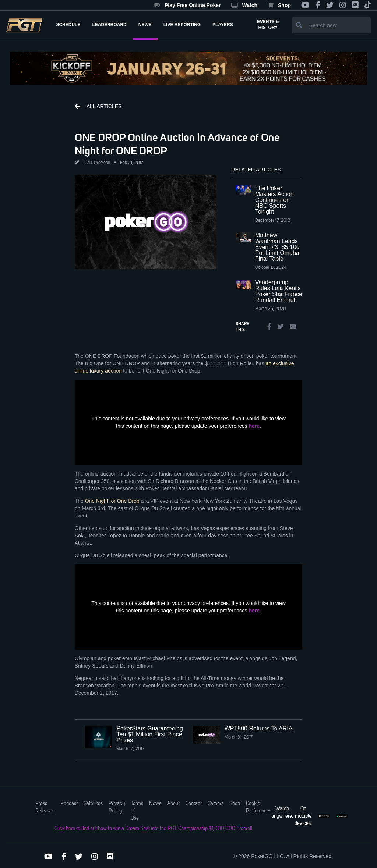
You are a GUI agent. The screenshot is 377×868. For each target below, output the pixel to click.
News (155, 804)
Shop (279, 5)
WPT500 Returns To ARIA (259, 728)
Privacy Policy (117, 807)
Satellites (93, 804)
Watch (244, 5)
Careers (216, 804)
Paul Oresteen (97, 163)
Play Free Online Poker (187, 5)
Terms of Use (137, 811)
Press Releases (45, 807)
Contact (194, 804)
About (173, 804)
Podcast (69, 804)
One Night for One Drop (112, 501)
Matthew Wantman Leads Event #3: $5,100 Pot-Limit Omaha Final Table (277, 247)
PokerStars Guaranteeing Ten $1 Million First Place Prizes (150, 734)
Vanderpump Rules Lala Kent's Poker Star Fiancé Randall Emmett (279, 291)
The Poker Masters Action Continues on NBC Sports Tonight (274, 200)
